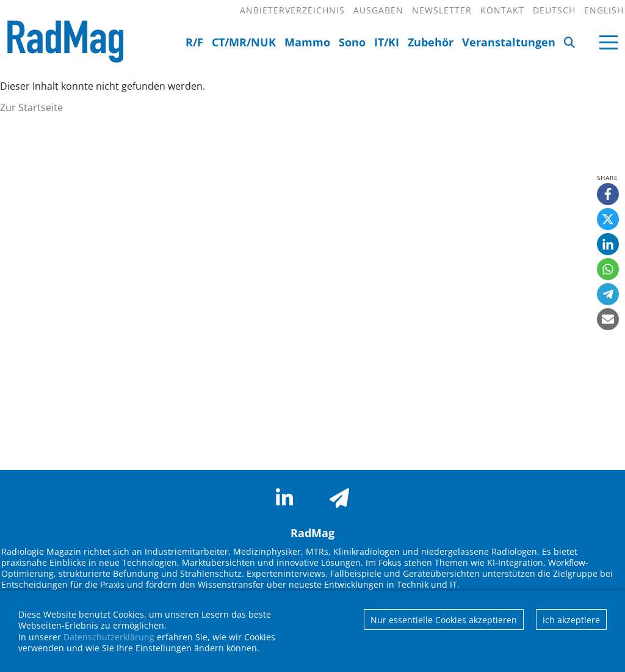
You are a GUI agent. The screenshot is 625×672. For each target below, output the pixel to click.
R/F (194, 42)
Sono (352, 42)
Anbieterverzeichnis (292, 10)
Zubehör (431, 42)
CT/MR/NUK (244, 42)
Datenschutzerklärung (109, 637)
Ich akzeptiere (571, 620)
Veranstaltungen (509, 42)
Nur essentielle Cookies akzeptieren (444, 620)
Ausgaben (378, 10)
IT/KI (387, 42)
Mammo (307, 42)
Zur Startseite (31, 107)
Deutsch (554, 10)
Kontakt (502, 10)
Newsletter (442, 10)
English (604, 10)
